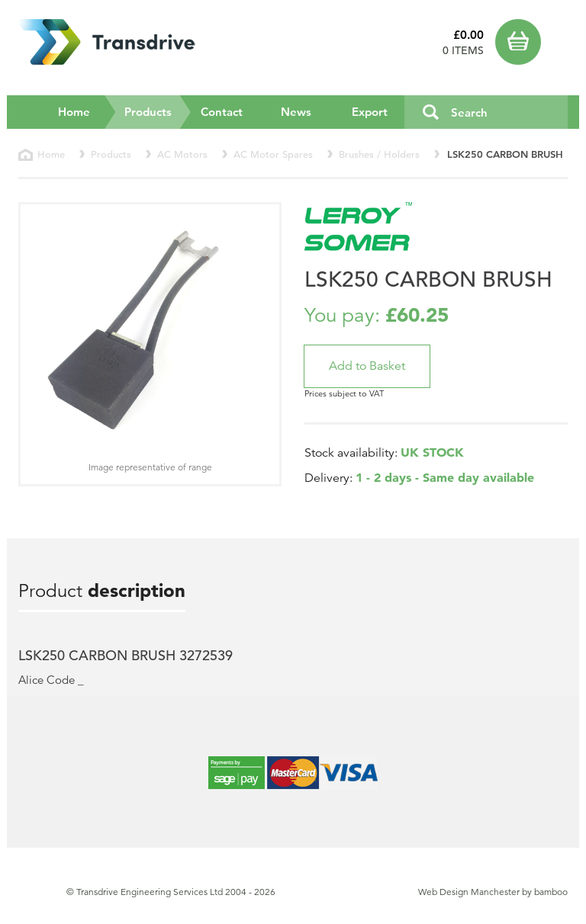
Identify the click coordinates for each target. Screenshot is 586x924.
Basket (531, 42)
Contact (222, 112)
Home (74, 112)
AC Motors (182, 154)
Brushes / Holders (379, 154)
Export (370, 112)
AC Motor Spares (273, 154)
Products (158, 111)
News (296, 112)
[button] (367, 366)
